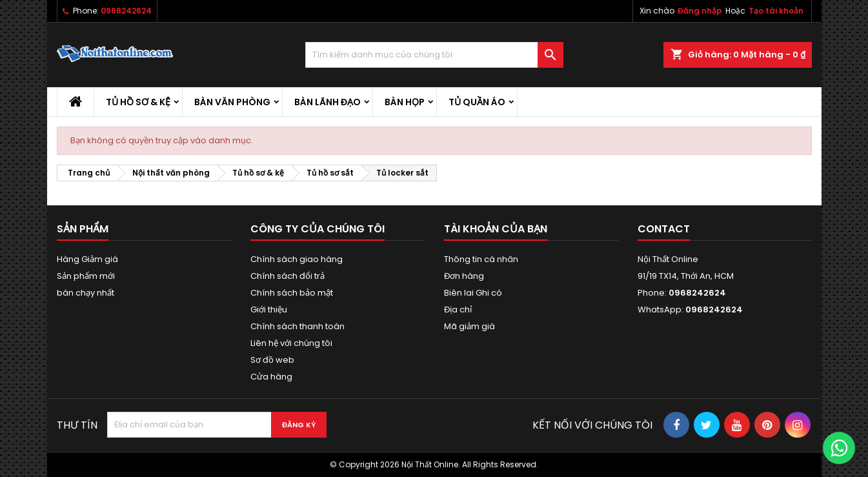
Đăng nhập (700, 11)
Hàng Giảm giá (87, 259)
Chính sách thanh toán (298, 326)
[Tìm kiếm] (434, 55)
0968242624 (126, 11)
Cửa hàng (271, 377)
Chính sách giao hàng (297, 259)
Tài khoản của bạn (496, 229)
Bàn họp (405, 102)
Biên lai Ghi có (473, 293)
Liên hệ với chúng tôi (291, 343)
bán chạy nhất (86, 293)
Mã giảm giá (469, 326)
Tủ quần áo (477, 102)
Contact (664, 229)
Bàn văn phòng (232, 102)
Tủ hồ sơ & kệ (138, 102)
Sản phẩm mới (86, 276)
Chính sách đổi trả (288, 276)
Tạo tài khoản (776, 11)
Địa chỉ (458, 310)
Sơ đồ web (272, 360)
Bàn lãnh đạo (328, 102)
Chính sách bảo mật (292, 293)
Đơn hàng (464, 276)
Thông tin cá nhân (481, 259)
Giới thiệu (269, 310)
